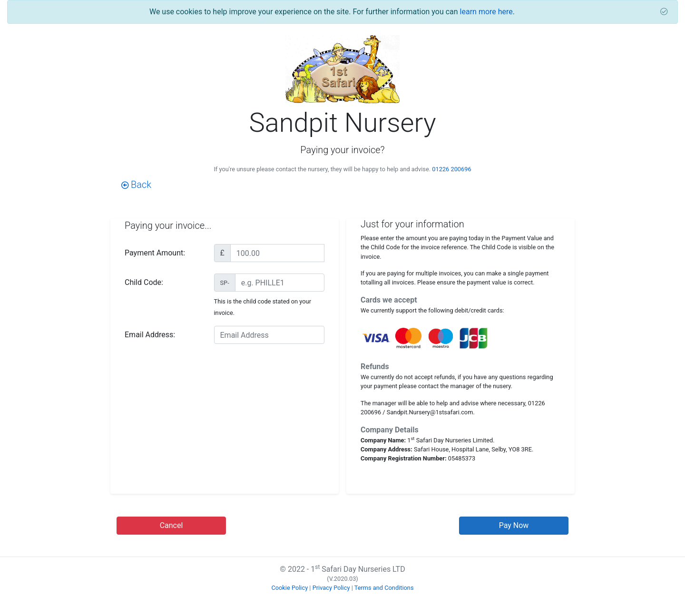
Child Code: (144, 282)
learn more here (486, 12)
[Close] (664, 12)
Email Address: (150, 335)
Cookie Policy (289, 588)
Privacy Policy (331, 588)
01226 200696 (451, 169)
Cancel (171, 525)
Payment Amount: (155, 253)
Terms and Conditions (384, 588)
